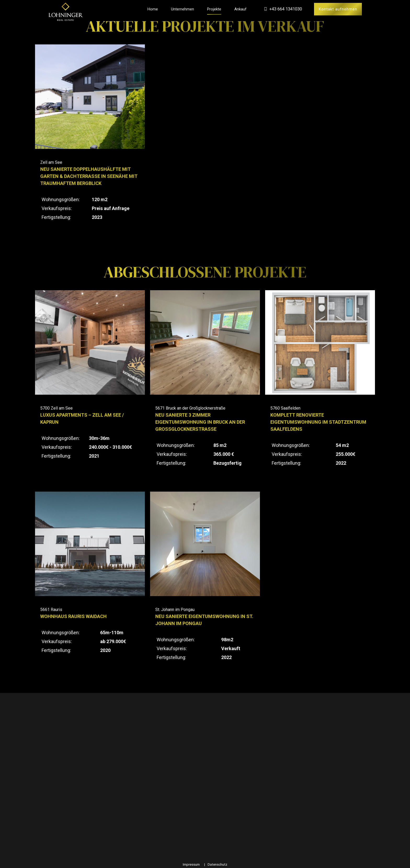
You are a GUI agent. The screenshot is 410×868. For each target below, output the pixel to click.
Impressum (191, 864)
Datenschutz (217, 864)
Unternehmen (183, 9)
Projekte (214, 9)
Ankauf (240, 9)
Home (153, 9)
